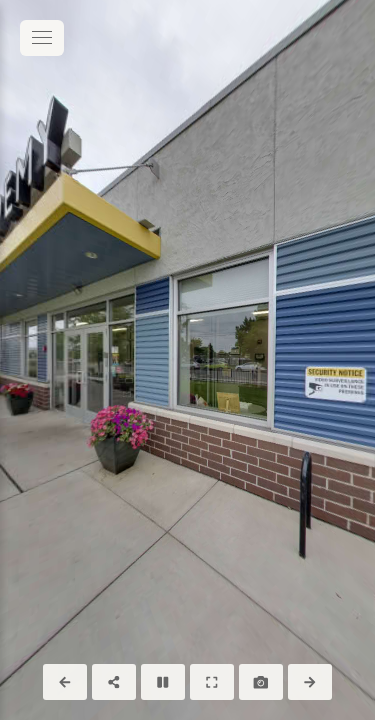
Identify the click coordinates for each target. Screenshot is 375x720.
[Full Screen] (212, 682)
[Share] (114, 682)
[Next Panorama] (310, 682)
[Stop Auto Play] (163, 682)
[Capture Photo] (261, 682)
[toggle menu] (42, 38)
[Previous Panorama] (65, 682)
